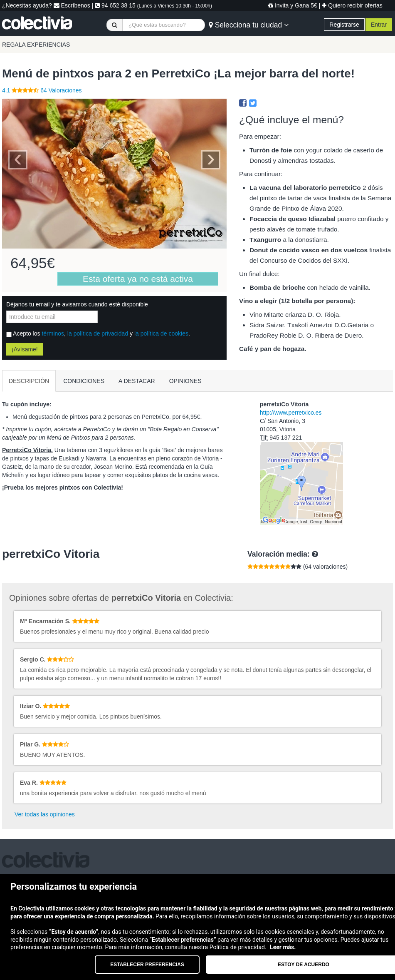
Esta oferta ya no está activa (138, 279)
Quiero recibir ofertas (352, 5)
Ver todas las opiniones (45, 814)
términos (53, 333)
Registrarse (344, 25)
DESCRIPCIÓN (29, 381)
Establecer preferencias (147, 965)
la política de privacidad (98, 333)
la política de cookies (161, 333)
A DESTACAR (137, 381)
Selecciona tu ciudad (249, 25)
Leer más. (283, 947)
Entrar (379, 25)
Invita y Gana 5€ (293, 5)
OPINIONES (185, 381)
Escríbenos (72, 5)
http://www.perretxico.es (291, 413)
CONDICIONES (84, 381)
